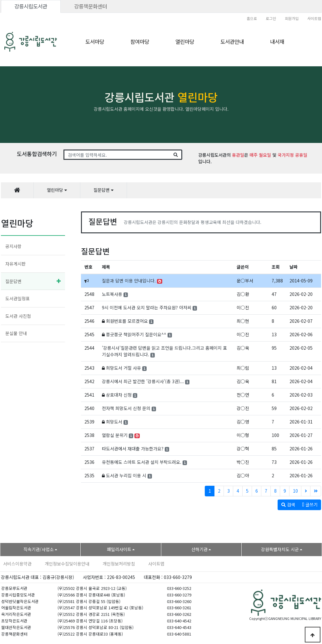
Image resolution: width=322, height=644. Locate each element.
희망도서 (114, 422)
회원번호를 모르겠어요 (127, 321)
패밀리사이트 (119, 549)
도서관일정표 (18, 298)
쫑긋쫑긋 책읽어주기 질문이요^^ (136, 334)
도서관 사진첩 (18, 316)
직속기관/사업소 (39, 549)
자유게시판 (15, 264)
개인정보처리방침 (119, 564)
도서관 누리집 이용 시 (126, 475)
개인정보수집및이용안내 (67, 564)
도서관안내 (232, 42)
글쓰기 (310, 505)
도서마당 (95, 42)
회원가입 (292, 18)
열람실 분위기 (115, 435)
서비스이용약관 (17, 564)
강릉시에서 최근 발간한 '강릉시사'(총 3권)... (143, 381)
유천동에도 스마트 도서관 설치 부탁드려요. (142, 462)
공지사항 (13, 246)
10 (295, 491)
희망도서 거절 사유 (123, 368)
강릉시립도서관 (31, 6)
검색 (288, 505)
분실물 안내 (16, 333)
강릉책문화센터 (91, 6)
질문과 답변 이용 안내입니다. (129, 281)
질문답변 (13, 281)
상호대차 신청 (119, 395)
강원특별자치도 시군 (280, 549)
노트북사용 (112, 294)
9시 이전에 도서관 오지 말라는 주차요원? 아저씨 (147, 307)
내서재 (277, 42)
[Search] (117, 155)
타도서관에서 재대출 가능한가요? (133, 449)
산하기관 (199, 549)
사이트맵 (314, 18)
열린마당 (185, 42)
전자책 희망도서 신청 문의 (126, 408)
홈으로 (252, 18)
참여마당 (140, 42)
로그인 (271, 18)
